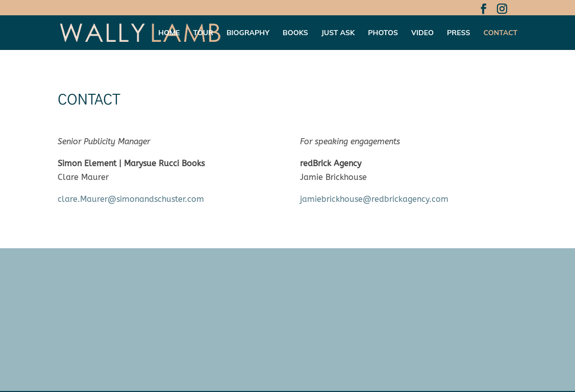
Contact (500, 33)
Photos (383, 33)
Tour (203, 33)
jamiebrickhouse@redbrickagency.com (374, 199)
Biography (248, 33)
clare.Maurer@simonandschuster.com (131, 199)
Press (458, 33)
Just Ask (338, 33)
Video (422, 33)
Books (295, 33)
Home (169, 33)
